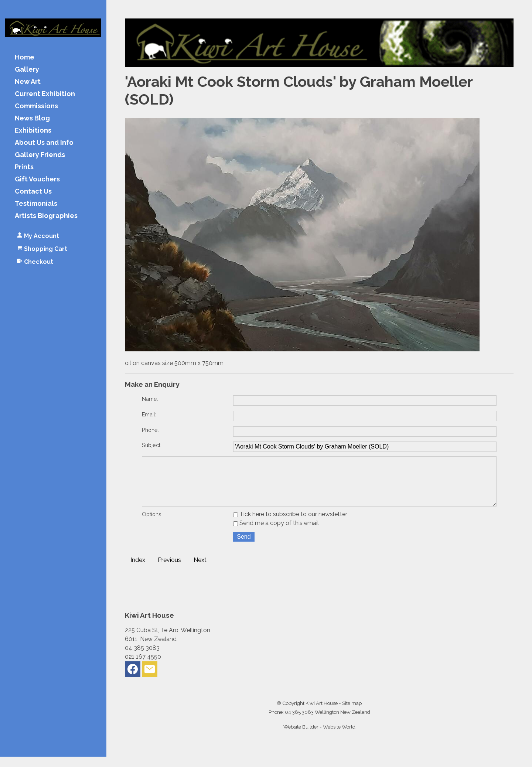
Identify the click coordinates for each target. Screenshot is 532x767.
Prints (24, 167)
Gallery (27, 70)
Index (138, 570)
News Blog (32, 118)
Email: (149, 414)
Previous (169, 570)
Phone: (150, 430)
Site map (352, 713)
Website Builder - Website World (319, 737)
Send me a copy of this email (276, 533)
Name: (150, 399)
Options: (152, 524)
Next (200, 570)
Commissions (36, 106)
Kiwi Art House (322, 713)
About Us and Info (44, 143)
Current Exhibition (45, 94)
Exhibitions (33, 131)
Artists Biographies (46, 216)
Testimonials (36, 204)
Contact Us (33, 192)
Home (25, 57)
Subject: (152, 445)
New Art (28, 82)
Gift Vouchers (37, 179)
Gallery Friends (40, 155)
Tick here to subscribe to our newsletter (290, 524)
